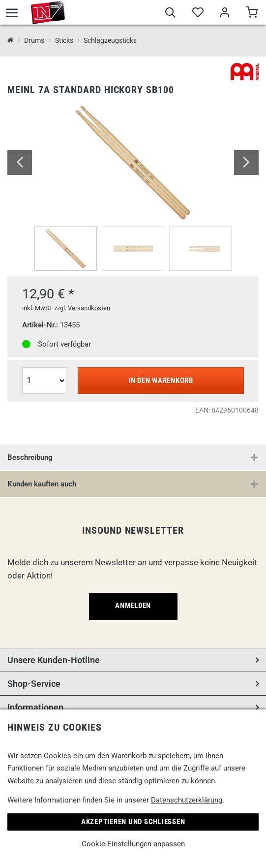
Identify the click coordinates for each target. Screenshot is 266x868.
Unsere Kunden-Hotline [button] (54, 660)
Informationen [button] (35, 707)
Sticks (64, 40)
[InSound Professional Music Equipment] (11, 41)
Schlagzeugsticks (110, 40)
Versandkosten (89, 308)
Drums (34, 40)
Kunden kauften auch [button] (42, 484)
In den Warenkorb (161, 381)
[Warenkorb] (251, 14)
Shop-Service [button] (34, 684)
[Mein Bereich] (224, 14)
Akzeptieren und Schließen (133, 822)
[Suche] (170, 14)
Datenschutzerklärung (187, 800)
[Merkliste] (197, 14)
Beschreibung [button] (30, 457)
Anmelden (133, 606)
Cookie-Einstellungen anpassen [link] (133, 844)
